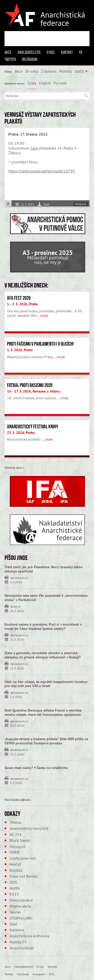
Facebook (23, 974)
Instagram (30, 59)
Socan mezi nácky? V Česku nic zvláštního (36, 768)
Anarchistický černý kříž (29, 828)
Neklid (15, 864)
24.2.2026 (17, 725)
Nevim (15, 912)
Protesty (66, 71)
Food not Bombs (24, 876)
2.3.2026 (16, 697)
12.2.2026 (17, 754)
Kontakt (67, 52)
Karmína (17, 930)
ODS (13, 882)
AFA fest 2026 (19, 298)
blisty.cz (15, 606)
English (45, 83)
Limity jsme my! (23, 858)
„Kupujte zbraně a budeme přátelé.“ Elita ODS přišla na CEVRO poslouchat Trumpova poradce (46, 741)
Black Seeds (20, 840)
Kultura (81, 204)
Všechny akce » (14, 467)
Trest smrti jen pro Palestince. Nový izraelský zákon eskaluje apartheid (44, 569)
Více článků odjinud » (18, 800)
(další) (79, 71)
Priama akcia (20, 906)
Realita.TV (18, 942)
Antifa (15, 888)
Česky (32, 83)
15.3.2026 (17, 639)
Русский (60, 83)
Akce (8, 52)
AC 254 (16, 834)
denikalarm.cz (19, 577)
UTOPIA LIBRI (21, 918)
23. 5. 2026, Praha (21, 433)
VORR (15, 852)
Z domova (49, 71)
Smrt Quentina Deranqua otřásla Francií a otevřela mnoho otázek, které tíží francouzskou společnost (43, 712)
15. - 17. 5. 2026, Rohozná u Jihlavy (34, 391)
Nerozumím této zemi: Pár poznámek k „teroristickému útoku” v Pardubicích (46, 598)
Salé (34, 148)
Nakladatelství (29, 52)
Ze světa (32, 71)
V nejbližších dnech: (26, 285)
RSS (52, 974)
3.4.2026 (16, 582)
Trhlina (15, 822)
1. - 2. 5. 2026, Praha (22, 304)
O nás (51, 52)
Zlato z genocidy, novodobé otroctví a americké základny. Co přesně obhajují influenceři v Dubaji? (42, 655)
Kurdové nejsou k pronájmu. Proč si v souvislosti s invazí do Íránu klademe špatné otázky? (43, 626)
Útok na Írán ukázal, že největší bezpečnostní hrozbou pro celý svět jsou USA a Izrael (46, 684)
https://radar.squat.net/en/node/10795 (42, 171)
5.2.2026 (16, 783)
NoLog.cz (17, 846)
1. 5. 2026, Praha (20, 350)
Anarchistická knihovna (29, 936)
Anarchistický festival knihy (33, 427)
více (44, 316)
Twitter (10, 59)
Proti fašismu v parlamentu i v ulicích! (40, 344)
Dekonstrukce (21, 900)
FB (81, 52)
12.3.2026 (17, 668)
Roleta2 (16, 870)
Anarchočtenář (22, 948)
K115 (14, 894)
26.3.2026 (17, 611)
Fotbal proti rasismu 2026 (30, 385)
